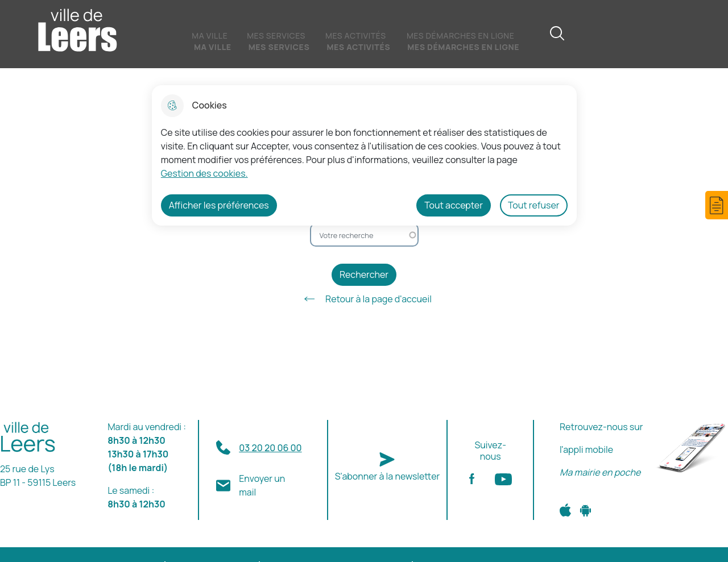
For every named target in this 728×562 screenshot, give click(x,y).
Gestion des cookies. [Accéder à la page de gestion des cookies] (204, 173)
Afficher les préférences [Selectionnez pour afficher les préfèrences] (219, 205)
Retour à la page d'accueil (364, 299)
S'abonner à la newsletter (388, 476)
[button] (717, 205)
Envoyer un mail (262, 485)
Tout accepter (454, 205)
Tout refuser (534, 205)
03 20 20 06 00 (270, 448)
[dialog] (364, 155)
